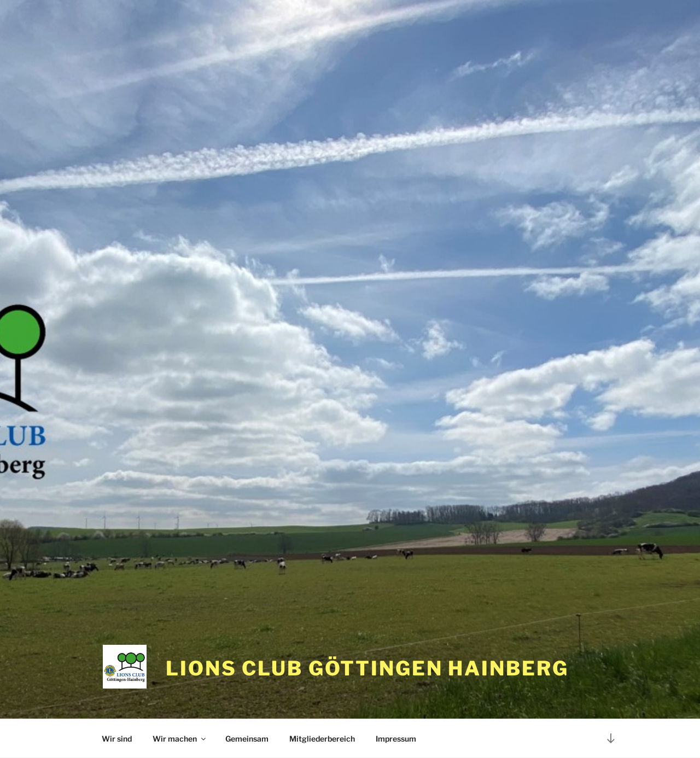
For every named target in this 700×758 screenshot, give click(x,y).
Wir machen (180, 739)
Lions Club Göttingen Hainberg (367, 668)
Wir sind (117, 739)
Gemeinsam (247, 739)
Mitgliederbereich (322, 739)
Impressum (396, 739)
